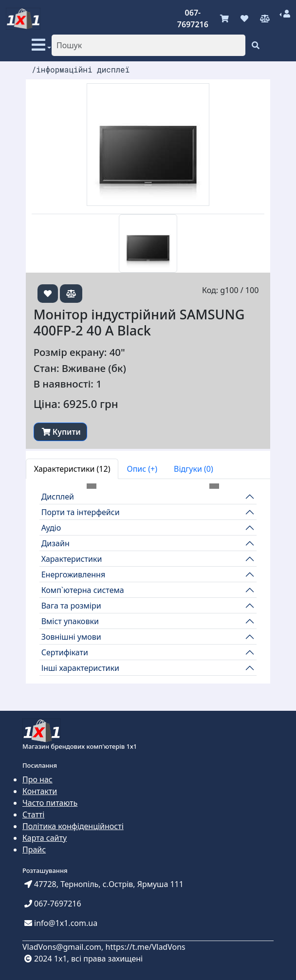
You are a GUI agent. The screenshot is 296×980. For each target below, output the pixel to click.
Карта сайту (45, 838)
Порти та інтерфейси (81, 512)
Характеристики (72, 559)
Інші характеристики (80, 668)
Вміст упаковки (70, 621)
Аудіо (51, 528)
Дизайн (55, 543)
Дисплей (58, 497)
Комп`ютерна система (83, 590)
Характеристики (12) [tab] (72, 469)
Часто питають (50, 803)
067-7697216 (193, 18)
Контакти (40, 791)
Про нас (37, 779)
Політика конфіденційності (73, 826)
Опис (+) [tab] (142, 469)
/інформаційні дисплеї (81, 69)
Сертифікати (65, 652)
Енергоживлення (74, 574)
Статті (33, 814)
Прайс (34, 850)
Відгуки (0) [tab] (194, 469)
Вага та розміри (71, 606)
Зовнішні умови (71, 637)
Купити (61, 432)
